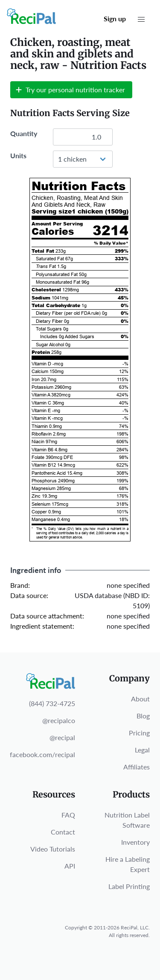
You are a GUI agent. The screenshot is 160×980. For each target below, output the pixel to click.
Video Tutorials (53, 849)
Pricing (139, 733)
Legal (142, 750)
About (140, 699)
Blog (143, 716)
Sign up (115, 19)
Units (18, 155)
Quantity (24, 133)
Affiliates (137, 767)
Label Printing (129, 886)
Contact (63, 832)
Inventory (135, 842)
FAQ (68, 815)
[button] (141, 20)
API (70, 866)
